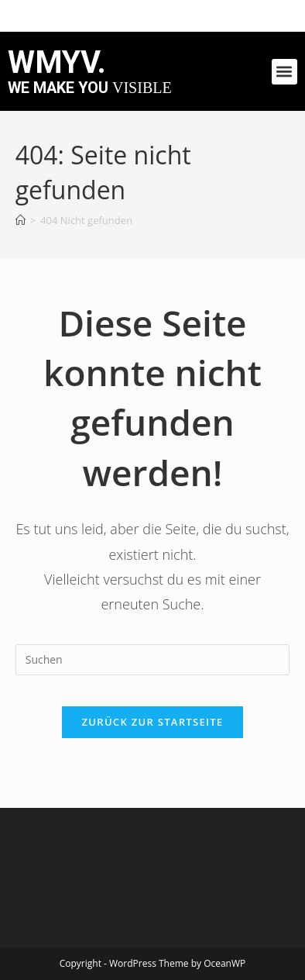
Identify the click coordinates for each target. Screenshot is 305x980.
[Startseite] (21, 220)
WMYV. (57, 62)
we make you (90, 88)
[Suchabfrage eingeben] (153, 660)
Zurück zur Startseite (153, 722)
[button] (284, 72)
